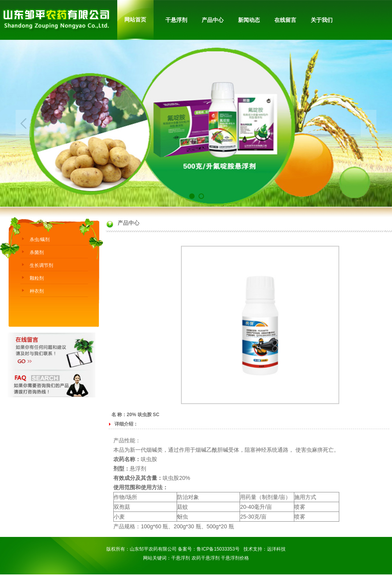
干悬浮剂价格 (235, 558)
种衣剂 (37, 291)
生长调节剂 (41, 265)
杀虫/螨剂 (40, 240)
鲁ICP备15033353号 (218, 549)
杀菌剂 (37, 252)
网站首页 (135, 20)
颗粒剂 (37, 278)
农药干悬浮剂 (206, 558)
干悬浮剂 (181, 558)
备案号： (187, 549)
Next (369, 123)
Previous (23, 123)
